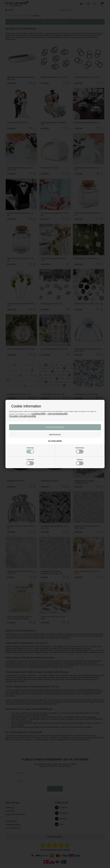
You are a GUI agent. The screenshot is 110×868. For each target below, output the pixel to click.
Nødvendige (30, 450)
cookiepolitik (38, 414)
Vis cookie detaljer (55, 441)
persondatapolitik (58, 414)
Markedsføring (80, 450)
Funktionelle (30, 462)
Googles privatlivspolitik (22, 416)
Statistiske (80, 462)
